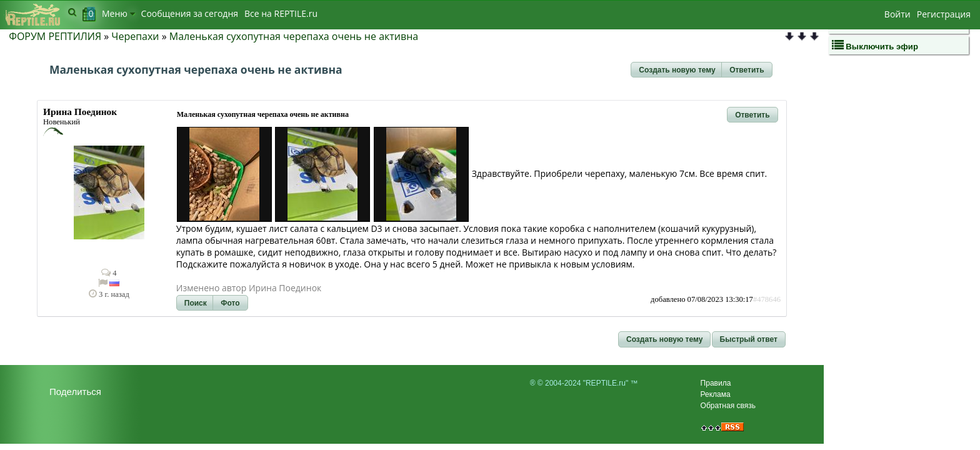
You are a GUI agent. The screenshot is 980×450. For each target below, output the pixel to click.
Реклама (716, 394)
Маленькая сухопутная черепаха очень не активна (294, 36)
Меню (118, 13)
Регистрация (944, 14)
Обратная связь (728, 406)
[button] (677, 70)
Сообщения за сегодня (190, 13)
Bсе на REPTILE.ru (281, 13)
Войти (897, 14)
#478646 (767, 299)
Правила (716, 383)
